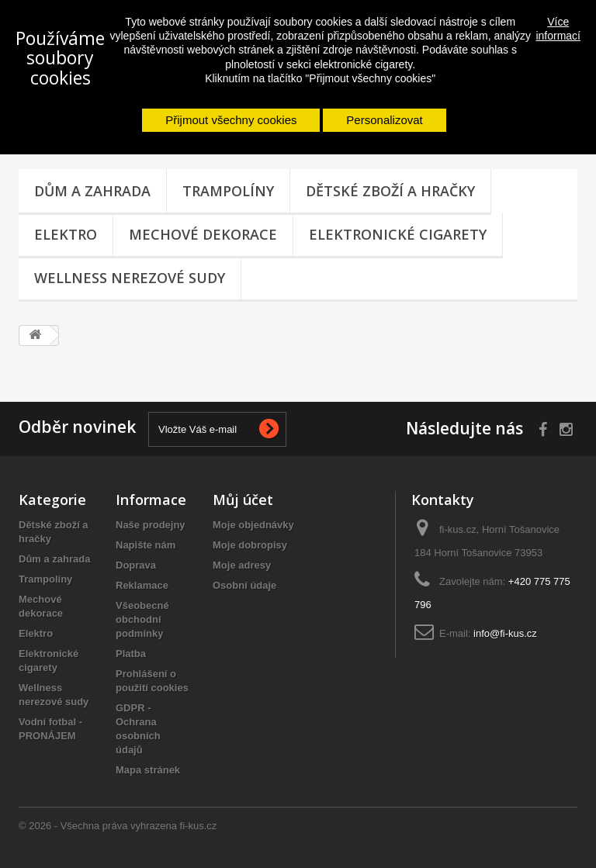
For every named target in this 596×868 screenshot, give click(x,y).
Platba (131, 654)
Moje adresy (242, 565)
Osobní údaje (244, 585)
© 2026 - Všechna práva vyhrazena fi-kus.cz (118, 826)
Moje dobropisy (250, 545)
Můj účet (243, 500)
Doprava (136, 565)
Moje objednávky (253, 525)
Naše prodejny (151, 525)
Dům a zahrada (92, 191)
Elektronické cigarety (398, 234)
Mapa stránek (148, 770)
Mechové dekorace (203, 234)
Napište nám (146, 545)
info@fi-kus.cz (505, 633)
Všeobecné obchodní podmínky (142, 619)
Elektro (66, 234)
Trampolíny (228, 191)
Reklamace (142, 585)
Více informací (558, 29)
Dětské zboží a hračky (390, 191)
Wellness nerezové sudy (130, 278)
